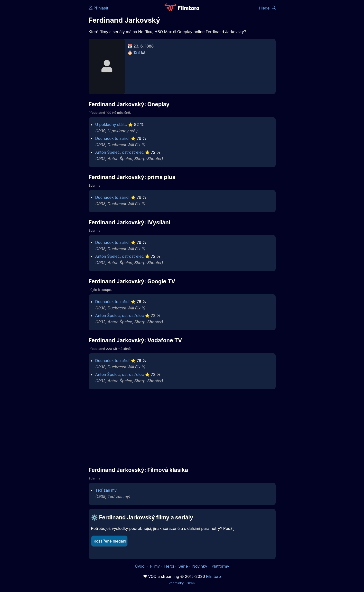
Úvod (140, 566)
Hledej (267, 8)
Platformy (220, 566)
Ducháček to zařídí (112, 138)
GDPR (191, 583)
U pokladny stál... (111, 124)
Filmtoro (213, 576)
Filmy (155, 566)
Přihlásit (98, 8)
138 (137, 52)
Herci (169, 566)
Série (183, 566)
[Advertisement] (53, 75)
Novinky (200, 566)
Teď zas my (106, 490)
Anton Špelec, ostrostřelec (120, 152)
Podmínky (176, 583)
